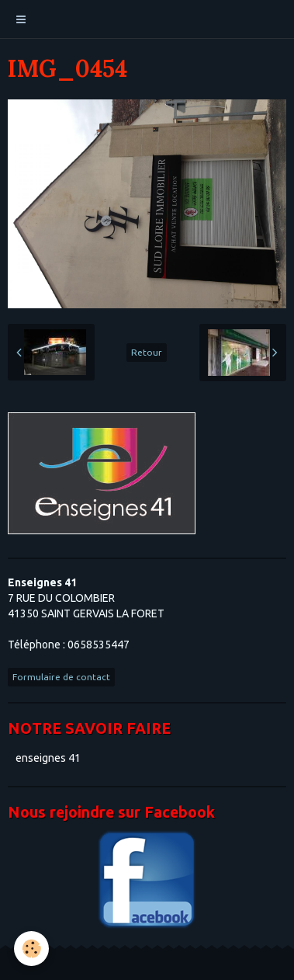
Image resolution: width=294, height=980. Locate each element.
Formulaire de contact (61, 677)
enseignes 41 (48, 758)
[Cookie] (31, 949)
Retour (147, 352)
